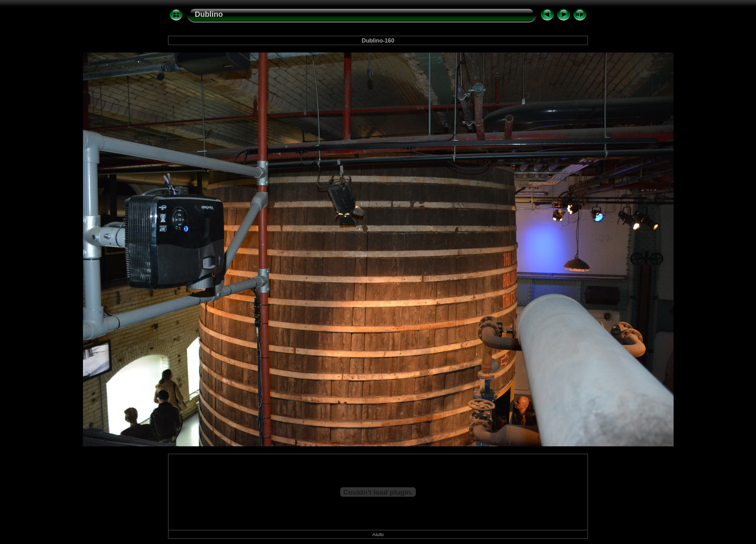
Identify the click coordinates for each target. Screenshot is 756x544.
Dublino (209, 14)
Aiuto (378, 534)
